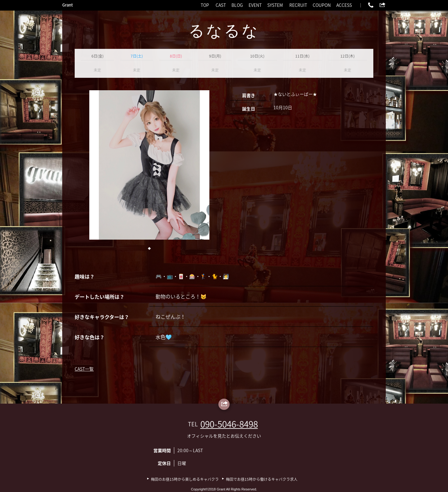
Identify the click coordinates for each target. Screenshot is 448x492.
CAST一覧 (84, 369)
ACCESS (344, 5)
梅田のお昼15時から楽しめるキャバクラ (185, 479)
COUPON (322, 5)
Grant (68, 5)
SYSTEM (275, 5)
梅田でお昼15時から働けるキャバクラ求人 (262, 479)
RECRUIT (298, 5)
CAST (221, 5)
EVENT (255, 5)
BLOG (237, 5)
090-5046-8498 (229, 424)
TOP (205, 5)
